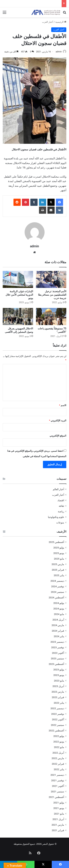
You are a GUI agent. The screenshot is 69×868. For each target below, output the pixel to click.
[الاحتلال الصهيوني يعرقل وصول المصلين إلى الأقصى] (18, 316)
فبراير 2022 (58, 764)
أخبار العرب (48, 22)
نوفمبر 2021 (58, 780)
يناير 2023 (59, 703)
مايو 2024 (59, 614)
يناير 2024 (59, 636)
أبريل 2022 (58, 753)
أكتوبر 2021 (58, 786)
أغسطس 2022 (56, 730)
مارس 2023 (58, 692)
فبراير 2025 (58, 570)
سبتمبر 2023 (57, 658)
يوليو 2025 (59, 548)
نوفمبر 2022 (58, 714)
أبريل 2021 (58, 819)
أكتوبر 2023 (58, 653)
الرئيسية (61, 22)
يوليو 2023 (59, 670)
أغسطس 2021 (56, 797)
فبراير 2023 (58, 697)
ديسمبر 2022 (57, 708)
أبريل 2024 (58, 620)
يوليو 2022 (59, 736)
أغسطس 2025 (56, 542)
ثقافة (61, 506)
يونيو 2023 (59, 675)
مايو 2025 (59, 559)
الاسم (63, 405)
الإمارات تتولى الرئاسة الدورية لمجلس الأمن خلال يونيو (19, 295)
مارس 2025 (58, 564)
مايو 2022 (59, 747)
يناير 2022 (59, 769)
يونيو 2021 (59, 808)
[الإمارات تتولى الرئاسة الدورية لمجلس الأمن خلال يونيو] (18, 279)
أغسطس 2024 (56, 597)
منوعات (60, 523)
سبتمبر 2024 (57, 592)
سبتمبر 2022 (57, 725)
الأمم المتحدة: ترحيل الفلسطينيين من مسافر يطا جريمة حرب (52, 295)
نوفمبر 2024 (58, 586)
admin (59, 52)
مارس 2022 (58, 758)
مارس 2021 (58, 825)
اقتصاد (61, 500)
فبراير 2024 (58, 631)
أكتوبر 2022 (58, 719)
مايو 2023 (59, 681)
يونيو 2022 (59, 742)
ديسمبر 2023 (57, 642)
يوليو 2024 (59, 603)
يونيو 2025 (59, 553)
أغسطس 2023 (56, 664)
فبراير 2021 (58, 830)
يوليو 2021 (59, 803)
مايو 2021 (59, 814)
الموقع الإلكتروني (58, 436)
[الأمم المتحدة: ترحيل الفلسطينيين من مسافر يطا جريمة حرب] (51, 279)
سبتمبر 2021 (57, 791)
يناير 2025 (59, 575)
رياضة (61, 511)
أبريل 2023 (58, 686)
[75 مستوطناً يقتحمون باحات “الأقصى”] (51, 316)
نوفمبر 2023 (58, 647)
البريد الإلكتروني (58, 420)
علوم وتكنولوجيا (56, 517)
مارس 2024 (58, 625)
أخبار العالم (58, 489)
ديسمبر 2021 (57, 775)
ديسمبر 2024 (57, 581)
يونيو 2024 (59, 609)
